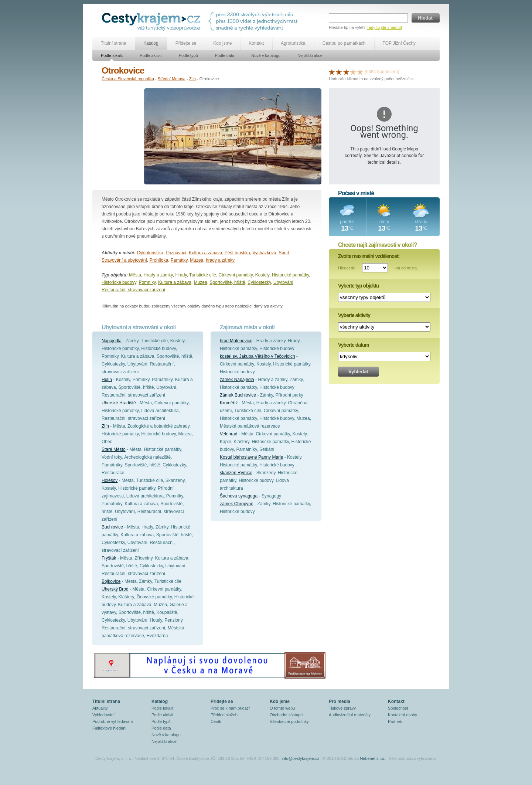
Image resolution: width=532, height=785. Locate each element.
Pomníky (147, 282)
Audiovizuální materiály (350, 715)
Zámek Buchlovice (238, 395)
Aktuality (100, 708)
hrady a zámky (220, 260)
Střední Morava (172, 79)
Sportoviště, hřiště (227, 282)
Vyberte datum (354, 345)
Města (135, 275)
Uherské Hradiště (119, 403)
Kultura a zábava (205, 253)
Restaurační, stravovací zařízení (133, 290)
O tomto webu (282, 708)
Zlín (192, 79)
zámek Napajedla (237, 380)
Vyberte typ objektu (358, 286)
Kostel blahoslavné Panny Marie (251, 457)
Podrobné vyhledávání (112, 721)
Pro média (340, 701)
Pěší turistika (237, 253)
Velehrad (229, 434)
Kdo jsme (222, 43)
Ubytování (283, 282)
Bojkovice (111, 581)
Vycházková (264, 253)
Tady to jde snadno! (384, 27)
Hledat (426, 18)
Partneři (395, 721)
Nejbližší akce (310, 55)
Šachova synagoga (239, 496)
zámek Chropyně (237, 504)
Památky (179, 260)
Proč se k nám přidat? (230, 708)
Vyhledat (358, 372)
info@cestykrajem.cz (301, 758)
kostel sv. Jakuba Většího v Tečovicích (258, 356)
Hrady (181, 275)
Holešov (110, 480)
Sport (284, 253)
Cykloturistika (150, 253)
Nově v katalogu (266, 55)
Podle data (225, 55)
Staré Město (114, 449)
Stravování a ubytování (124, 260)
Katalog (151, 43)
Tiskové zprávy (342, 708)
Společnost (398, 708)
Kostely (262, 275)
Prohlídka (159, 260)
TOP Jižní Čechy (399, 43)
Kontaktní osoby (403, 715)
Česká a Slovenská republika (128, 79)
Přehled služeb (224, 715)
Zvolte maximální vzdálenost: (369, 256)
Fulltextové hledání (109, 728)
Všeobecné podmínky (289, 721)
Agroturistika (293, 43)
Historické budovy (119, 282)
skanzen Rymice (236, 473)
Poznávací (176, 253)
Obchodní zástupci (287, 715)
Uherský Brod (115, 589)
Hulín (107, 380)
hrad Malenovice (236, 341)
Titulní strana (114, 43)
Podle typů (188, 55)
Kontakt (256, 43)
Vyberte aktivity (354, 315)
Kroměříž (229, 403)
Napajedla (112, 341)
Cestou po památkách (344, 43)
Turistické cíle (203, 275)
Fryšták (109, 558)
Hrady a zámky (158, 275)
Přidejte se (186, 43)
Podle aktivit (151, 55)
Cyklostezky (259, 282)
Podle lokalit (112, 55)
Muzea (197, 260)
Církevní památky (236, 275)
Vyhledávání (103, 715)
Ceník (216, 721)
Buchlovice (112, 527)
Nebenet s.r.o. (373, 758)
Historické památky (290, 275)
